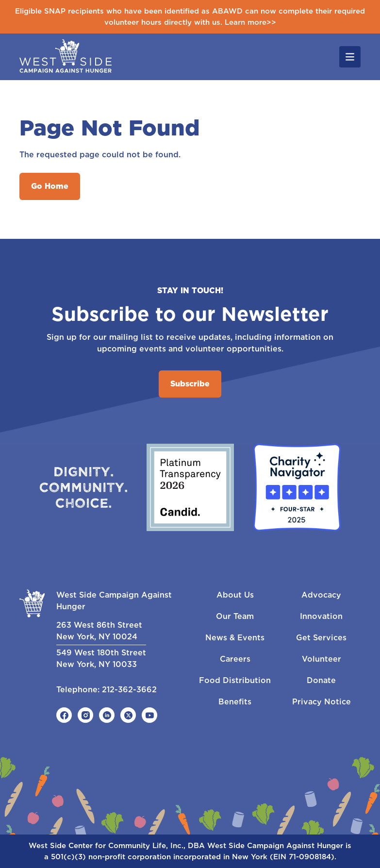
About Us (235, 595)
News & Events (235, 638)
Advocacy (321, 595)
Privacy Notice (322, 702)
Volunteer (322, 659)
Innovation (321, 616)
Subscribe (190, 384)
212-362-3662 (129, 690)
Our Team (235, 616)
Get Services (321, 638)
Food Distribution (235, 680)
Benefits (235, 702)
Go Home (50, 186)
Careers (235, 659)
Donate (321, 680)
